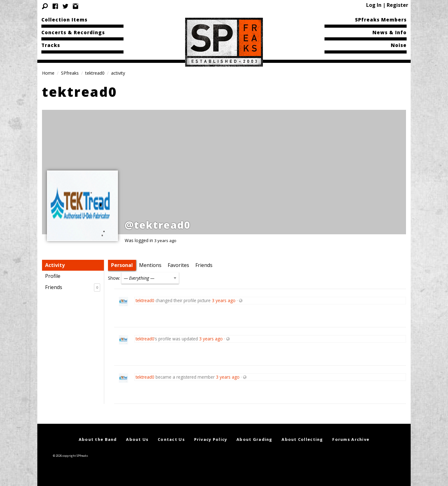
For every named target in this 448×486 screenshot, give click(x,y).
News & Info (390, 32)
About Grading (254, 439)
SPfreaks (70, 73)
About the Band (98, 439)
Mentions (150, 265)
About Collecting (302, 439)
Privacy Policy (211, 439)
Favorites (178, 265)
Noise (399, 45)
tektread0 (95, 73)
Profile (53, 276)
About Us (137, 439)
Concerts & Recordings (73, 32)
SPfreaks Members (381, 20)
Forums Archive (351, 439)
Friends (73, 287)
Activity (55, 265)
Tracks (51, 45)
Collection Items (64, 20)
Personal (122, 265)
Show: (114, 278)
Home (48, 73)
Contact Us (171, 439)
